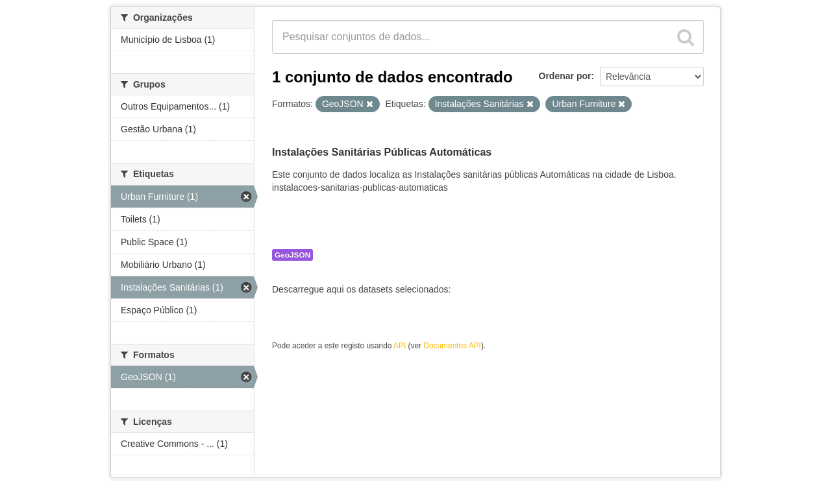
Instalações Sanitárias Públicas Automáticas (382, 152)
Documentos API (452, 346)
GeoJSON (292, 255)
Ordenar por (565, 76)
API (400, 346)
